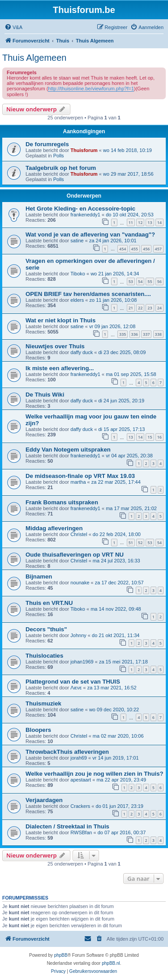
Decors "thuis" (46, 629)
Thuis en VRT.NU (49, 603)
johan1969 (82, 662)
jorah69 (79, 758)
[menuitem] (13, 27)
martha (78, 482)
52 (140, 543)
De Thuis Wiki (45, 395)
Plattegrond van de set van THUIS (73, 682)
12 (140, 222)
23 (150, 308)
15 (150, 437)
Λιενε (76, 688)
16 (159, 437)
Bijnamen (39, 577)
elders (77, 300)
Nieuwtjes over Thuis (55, 346)
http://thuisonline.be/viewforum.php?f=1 (91, 89)
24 (159, 308)
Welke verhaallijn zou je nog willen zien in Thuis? (95, 774)
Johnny (78, 635)
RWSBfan (81, 832)
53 (131, 281)
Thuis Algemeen (34, 58)
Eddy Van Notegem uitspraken (68, 450)
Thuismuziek (43, 703)
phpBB (61, 955)
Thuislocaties (44, 656)
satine (77, 241)
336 (135, 334)
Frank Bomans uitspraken (62, 502)
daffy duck (82, 352)
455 (135, 249)
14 (159, 222)
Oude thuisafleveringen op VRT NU (75, 555)
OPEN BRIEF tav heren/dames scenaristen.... (88, 294)
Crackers (80, 806)
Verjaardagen (44, 800)
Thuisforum (84, 150)
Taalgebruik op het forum (61, 168)
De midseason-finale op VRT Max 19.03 (80, 476)
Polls (59, 156)
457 (158, 249)
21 (131, 308)
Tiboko (78, 274)
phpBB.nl (111, 963)
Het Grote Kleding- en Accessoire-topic (80, 209)
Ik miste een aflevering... (60, 368)
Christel (79, 534)
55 (150, 281)
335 (123, 334)
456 (146, 249)
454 (123, 249)
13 (150, 222)
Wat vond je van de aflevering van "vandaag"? (90, 234)
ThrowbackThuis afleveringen (67, 752)
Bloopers (38, 730)
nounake (80, 583)
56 (159, 281)
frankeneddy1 (85, 215)
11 (131, 222)
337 (146, 334)
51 (131, 543)
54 (140, 281)
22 (140, 308)
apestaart (81, 780)
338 (158, 334)
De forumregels (47, 144)
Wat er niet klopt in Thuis (60, 320)
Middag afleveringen (54, 528)
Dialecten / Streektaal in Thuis (67, 826)
